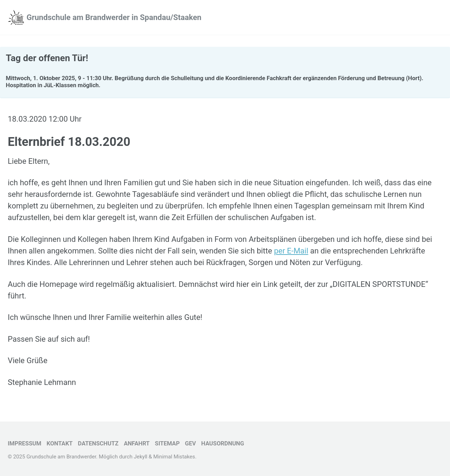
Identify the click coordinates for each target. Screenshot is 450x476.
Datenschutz (98, 443)
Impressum (24, 443)
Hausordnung (223, 443)
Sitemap (167, 443)
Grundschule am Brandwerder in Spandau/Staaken (114, 17)
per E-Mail (291, 251)
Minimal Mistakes (174, 457)
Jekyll (141, 457)
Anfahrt (137, 443)
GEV (190, 443)
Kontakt (59, 443)
